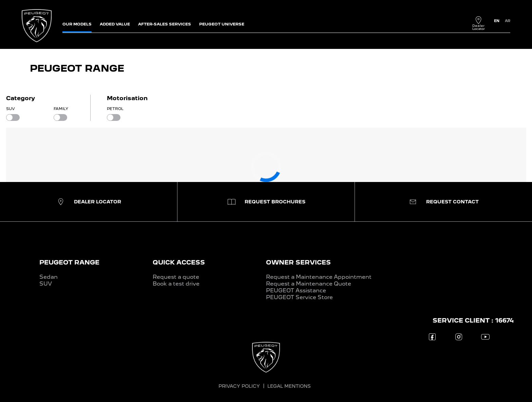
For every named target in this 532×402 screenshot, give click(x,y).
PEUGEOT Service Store (299, 297)
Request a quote (176, 277)
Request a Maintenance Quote (309, 284)
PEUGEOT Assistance (296, 290)
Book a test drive (176, 284)
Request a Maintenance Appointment (319, 277)
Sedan (49, 277)
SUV (46, 284)
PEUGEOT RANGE (69, 262)
